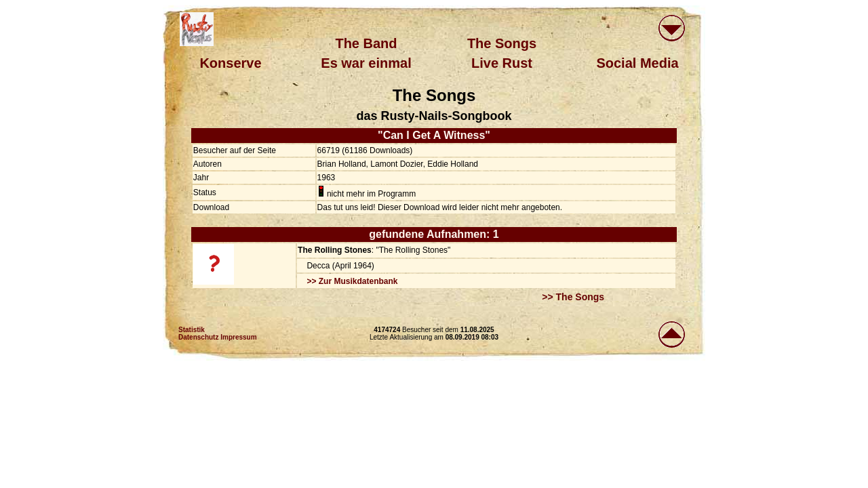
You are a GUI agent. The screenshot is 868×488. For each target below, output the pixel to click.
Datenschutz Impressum (218, 337)
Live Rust (502, 63)
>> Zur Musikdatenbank (352, 281)
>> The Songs (573, 297)
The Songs (502, 43)
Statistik (192, 330)
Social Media (637, 63)
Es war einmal (366, 63)
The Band (366, 43)
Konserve (230, 63)
